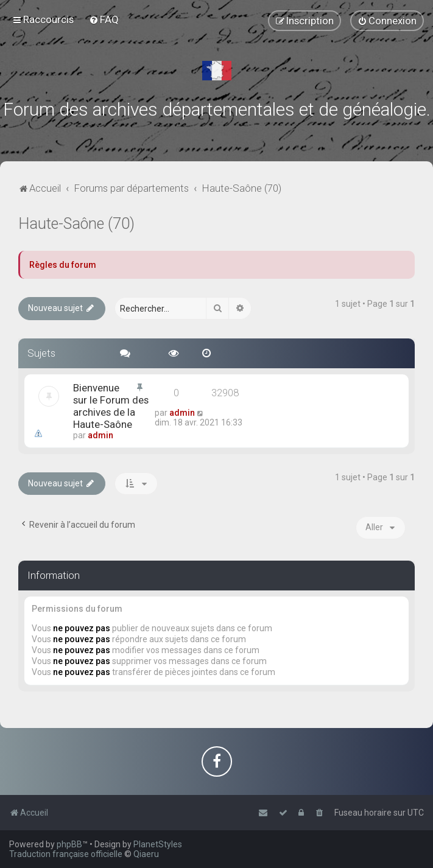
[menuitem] (104, 19)
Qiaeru (146, 854)
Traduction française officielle (66, 854)
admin (100, 435)
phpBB (69, 844)
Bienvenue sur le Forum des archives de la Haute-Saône (111, 406)
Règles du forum (63, 265)
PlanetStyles (158, 844)
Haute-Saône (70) (76, 224)
